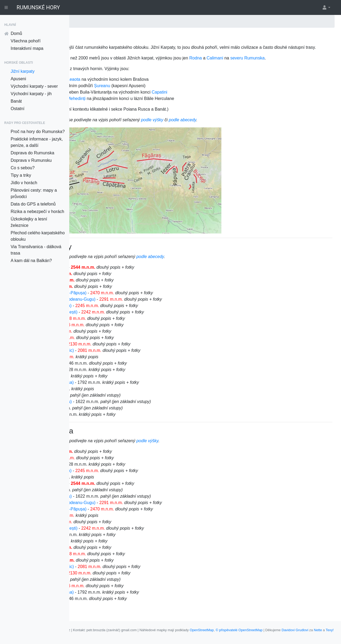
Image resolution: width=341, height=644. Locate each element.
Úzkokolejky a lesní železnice (29, 222)
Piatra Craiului (102, 92)
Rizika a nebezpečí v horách (37, 212)
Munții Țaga (100, 408)
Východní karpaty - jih (31, 94)
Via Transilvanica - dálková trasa (36, 250)
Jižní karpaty (23, 71)
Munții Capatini (103, 350)
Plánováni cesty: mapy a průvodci (34, 193)
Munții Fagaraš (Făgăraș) (112, 280)
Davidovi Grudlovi (105, 635)
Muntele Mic (100, 389)
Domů (13, 33)
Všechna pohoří (26, 41)
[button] (326, 7)
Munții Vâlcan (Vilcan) (109, 376)
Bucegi (125, 92)
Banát (16, 101)
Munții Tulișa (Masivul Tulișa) (116, 395)
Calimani (284, 64)
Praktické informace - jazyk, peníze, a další (37, 142)
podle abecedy (252, 133)
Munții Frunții (101, 421)
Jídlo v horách (24, 183)
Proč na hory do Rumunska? (38, 132)
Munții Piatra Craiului (108, 331)
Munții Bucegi (101, 299)
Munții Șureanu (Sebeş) (111, 357)
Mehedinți (146, 111)
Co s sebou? (23, 168)
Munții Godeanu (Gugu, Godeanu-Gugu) (127, 312)
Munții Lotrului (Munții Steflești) (118, 325)
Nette (128, 635)
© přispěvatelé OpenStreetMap (308, 630)
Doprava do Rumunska (33, 153)
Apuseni (18, 79)
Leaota (143, 92)
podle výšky (221, 133)
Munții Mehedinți (104, 427)
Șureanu (171, 98)
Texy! (140, 635)
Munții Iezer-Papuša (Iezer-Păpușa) (122, 306)
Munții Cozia (100, 402)
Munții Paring (101, 286)
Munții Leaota (101, 344)
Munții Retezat (102, 293)
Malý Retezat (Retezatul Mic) (116, 363)
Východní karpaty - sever (34, 86)
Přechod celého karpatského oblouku (38, 236)
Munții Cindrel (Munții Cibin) (115, 318)
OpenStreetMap (271, 630)
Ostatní (18, 109)
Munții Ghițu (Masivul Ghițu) (115, 414)
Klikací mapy (156, 635)
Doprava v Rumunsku (31, 160)
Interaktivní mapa (27, 48)
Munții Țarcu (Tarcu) (107, 338)
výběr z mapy (107, 269)
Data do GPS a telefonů (33, 204)
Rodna (265, 64)
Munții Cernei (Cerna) (109, 382)
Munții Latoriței (102, 370)
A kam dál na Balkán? (31, 261)
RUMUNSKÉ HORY (38, 7)
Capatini (229, 105)
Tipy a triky (21, 175)
